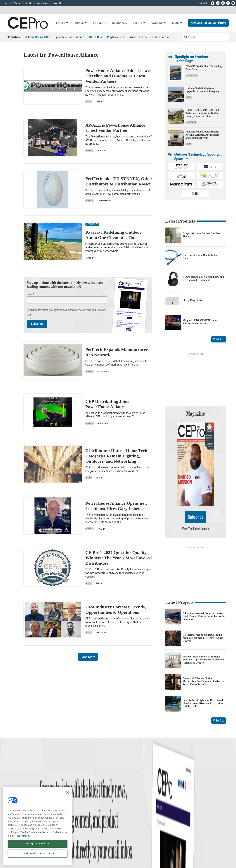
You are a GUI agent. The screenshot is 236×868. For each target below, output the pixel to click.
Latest (61, 23)
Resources (120, 23)
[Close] (67, 793)
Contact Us (171, 825)
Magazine (123, 803)
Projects (100, 23)
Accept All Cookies (38, 844)
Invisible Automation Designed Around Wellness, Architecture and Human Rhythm (202, 135)
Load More (88, 657)
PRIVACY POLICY (202, 856)
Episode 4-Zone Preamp (69, 37)
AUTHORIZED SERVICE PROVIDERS (113, 853)
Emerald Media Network (18, 3)
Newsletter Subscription (208, 23)
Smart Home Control (81, 803)
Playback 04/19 (116, 37)
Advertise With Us (127, 794)
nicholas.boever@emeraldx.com (181, 820)
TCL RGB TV (96, 37)
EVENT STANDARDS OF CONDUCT (150, 853)
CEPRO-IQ (123, 812)
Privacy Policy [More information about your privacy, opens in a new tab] (22, 836)
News (89, 101)
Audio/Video (77, 807)
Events (138, 23)
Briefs (90, 151)
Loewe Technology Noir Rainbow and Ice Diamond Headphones (203, 278)
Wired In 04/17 (139, 37)
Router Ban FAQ (161, 37)
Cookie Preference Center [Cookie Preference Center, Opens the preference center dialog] (38, 854)
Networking (76, 794)
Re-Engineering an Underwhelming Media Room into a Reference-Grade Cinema (203, 599)
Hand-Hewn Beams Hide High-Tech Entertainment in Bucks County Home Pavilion (203, 113)
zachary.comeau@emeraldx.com (181, 806)
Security (75, 817)
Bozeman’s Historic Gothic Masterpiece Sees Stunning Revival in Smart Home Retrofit (203, 642)
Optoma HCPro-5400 (37, 37)
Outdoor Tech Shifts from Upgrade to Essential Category (202, 90)
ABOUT (78, 853)
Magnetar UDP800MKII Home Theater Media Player (200, 322)
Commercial (77, 798)
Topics (79, 23)
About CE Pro (124, 798)
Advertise (43, 3)
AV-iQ (58, 3)
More (176, 23)
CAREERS (89, 853)
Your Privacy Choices (182, 853)
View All (219, 339)
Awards (157, 23)
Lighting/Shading (79, 812)
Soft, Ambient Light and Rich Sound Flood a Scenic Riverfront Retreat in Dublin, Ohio (203, 664)
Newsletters (124, 807)
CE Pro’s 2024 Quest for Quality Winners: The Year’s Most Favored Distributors (119, 558)
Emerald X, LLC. (185, 848)
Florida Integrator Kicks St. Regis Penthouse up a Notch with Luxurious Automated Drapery (204, 621)
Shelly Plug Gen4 (192, 300)
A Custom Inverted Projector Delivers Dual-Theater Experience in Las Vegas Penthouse (204, 577)
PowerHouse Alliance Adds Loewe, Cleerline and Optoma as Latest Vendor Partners (118, 76)
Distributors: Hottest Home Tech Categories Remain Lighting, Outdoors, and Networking (116, 456)
